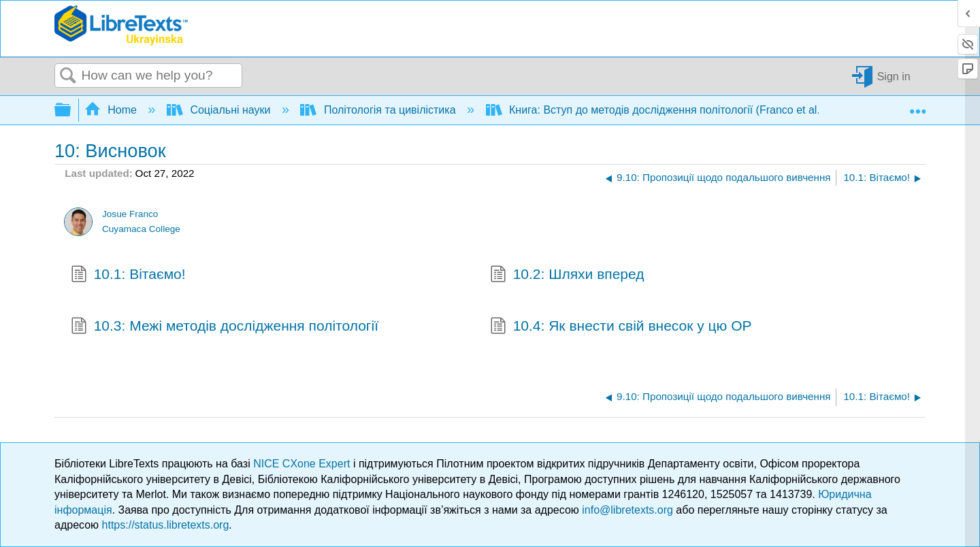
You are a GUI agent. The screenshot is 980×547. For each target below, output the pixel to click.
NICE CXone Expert (303, 464)
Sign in (894, 76)
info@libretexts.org (627, 510)
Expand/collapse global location (917, 106)
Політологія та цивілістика (379, 110)
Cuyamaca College (141, 229)
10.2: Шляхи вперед (567, 276)
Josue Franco (130, 214)
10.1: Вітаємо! (128, 276)
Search (68, 76)
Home (112, 110)
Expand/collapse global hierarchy (71, 111)
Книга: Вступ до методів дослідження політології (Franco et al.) (656, 110)
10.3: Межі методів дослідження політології (225, 327)
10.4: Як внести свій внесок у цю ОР (621, 327)
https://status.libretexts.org (166, 525)
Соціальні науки (220, 110)
